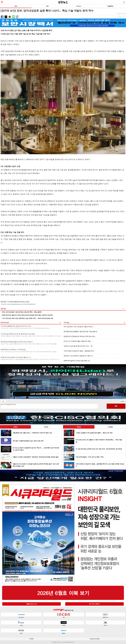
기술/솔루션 (110, 6)
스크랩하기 (122, 401)
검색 (124, 2)
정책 (16, 6)
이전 (3, 401)
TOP (66, 322)
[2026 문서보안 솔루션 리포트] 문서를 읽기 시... (30, 358)
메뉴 (2, 2)
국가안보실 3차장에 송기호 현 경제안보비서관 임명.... (31, 336)
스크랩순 (110, 427)
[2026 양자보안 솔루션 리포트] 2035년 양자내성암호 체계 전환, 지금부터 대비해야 (27, 315)
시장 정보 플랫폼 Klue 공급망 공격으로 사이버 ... (25, 327)
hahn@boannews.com (19, 302)
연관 (3, 309)
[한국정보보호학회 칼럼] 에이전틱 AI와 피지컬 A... (29, 343)
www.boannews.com (18, 304)
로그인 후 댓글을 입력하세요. (49, 406)
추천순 (79, 427)
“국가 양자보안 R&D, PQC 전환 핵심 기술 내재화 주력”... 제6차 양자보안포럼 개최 (28, 318)
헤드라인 (5, 322)
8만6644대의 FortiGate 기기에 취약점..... (29, 351)
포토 (47, 6)
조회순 (15, 427)
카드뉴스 (79, 6)
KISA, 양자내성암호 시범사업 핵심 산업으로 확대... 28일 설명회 (22, 312)
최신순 (46, 427)
